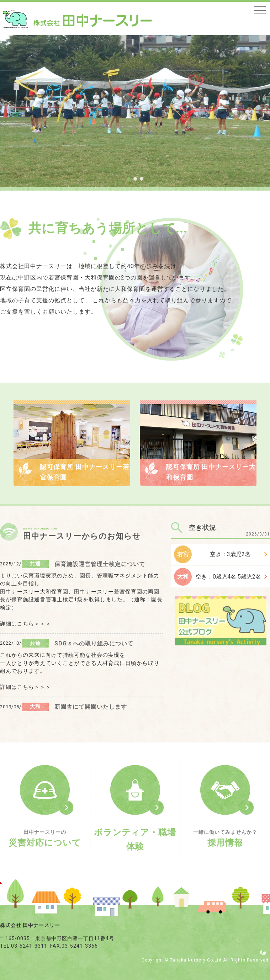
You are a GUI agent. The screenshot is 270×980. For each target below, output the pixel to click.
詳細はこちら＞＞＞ (26, 624)
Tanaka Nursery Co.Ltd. (197, 960)
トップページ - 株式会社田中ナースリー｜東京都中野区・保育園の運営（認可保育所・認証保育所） (77, 19)
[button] (129, 179)
